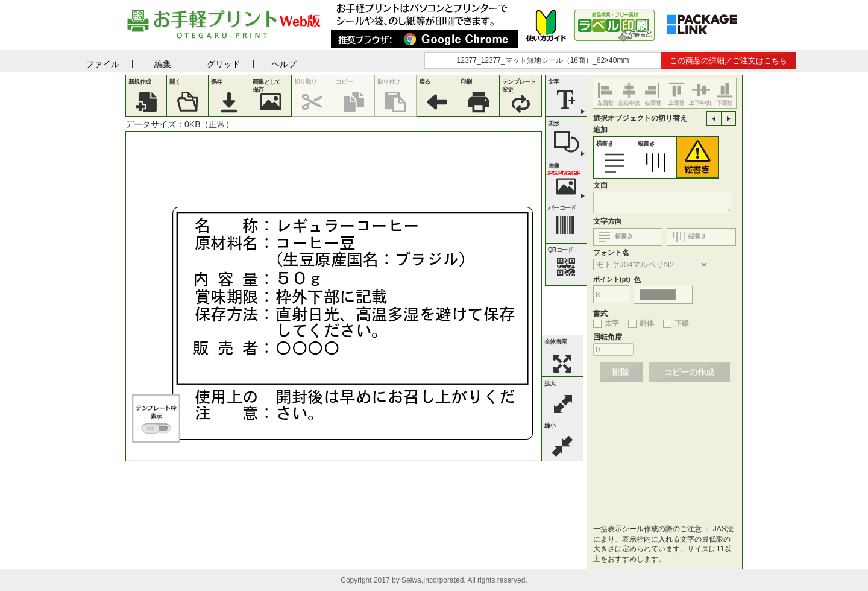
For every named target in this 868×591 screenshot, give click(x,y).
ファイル (102, 64)
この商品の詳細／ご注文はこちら (728, 61)
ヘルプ (284, 64)
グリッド (224, 64)
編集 (163, 64)
